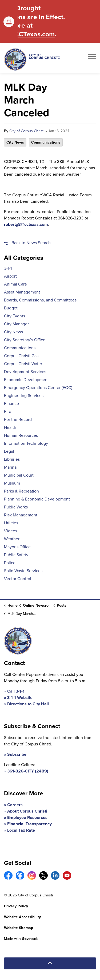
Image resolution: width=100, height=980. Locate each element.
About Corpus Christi (27, 811)
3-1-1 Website (20, 698)
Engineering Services (24, 396)
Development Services (25, 372)
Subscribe (17, 754)
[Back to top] (50, 963)
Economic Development (26, 380)
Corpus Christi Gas (21, 356)
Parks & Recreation (21, 491)
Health (10, 427)
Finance (11, 403)
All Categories (24, 258)
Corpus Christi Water (23, 364)
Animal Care (15, 284)
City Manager (16, 324)
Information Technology (26, 443)
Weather (12, 539)
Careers (15, 805)
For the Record (18, 419)
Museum (12, 483)
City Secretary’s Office (25, 340)
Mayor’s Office (17, 547)
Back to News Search (31, 243)
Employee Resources (27, 817)
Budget (11, 308)
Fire (8, 411)
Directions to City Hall (28, 704)
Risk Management (21, 515)
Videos (11, 531)
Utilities (11, 523)
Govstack (30, 939)
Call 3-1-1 (16, 691)
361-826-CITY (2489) (28, 771)
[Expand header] (92, 58)
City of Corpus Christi (27, 131)
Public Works (16, 507)
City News (15, 142)
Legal (9, 451)
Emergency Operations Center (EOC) (38, 388)
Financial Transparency (29, 824)
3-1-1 (8, 268)
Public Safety (16, 555)
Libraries (12, 459)
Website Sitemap (19, 928)
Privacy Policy (16, 906)
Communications (46, 142)
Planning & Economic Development (37, 499)
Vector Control (18, 579)
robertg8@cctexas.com (26, 224)
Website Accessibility (22, 917)
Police (10, 563)
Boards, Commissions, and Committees (40, 300)
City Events (15, 316)
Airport (10, 276)
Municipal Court (19, 475)
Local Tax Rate (21, 830)
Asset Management (22, 292)
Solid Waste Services (23, 571)
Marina (10, 467)
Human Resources (21, 435)
